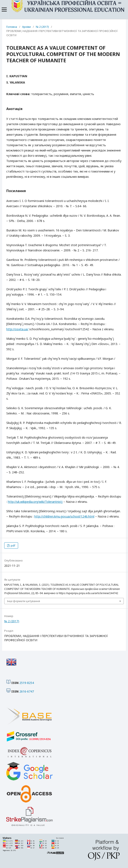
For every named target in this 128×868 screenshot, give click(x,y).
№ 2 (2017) (42, 27)
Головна (12, 27)
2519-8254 (27, 683)
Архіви (26, 27)
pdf (13, 545)
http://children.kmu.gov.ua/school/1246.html (64, 516)
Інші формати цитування (24, 601)
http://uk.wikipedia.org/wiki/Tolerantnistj (35, 502)
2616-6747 (27, 691)
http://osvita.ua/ (17, 329)
